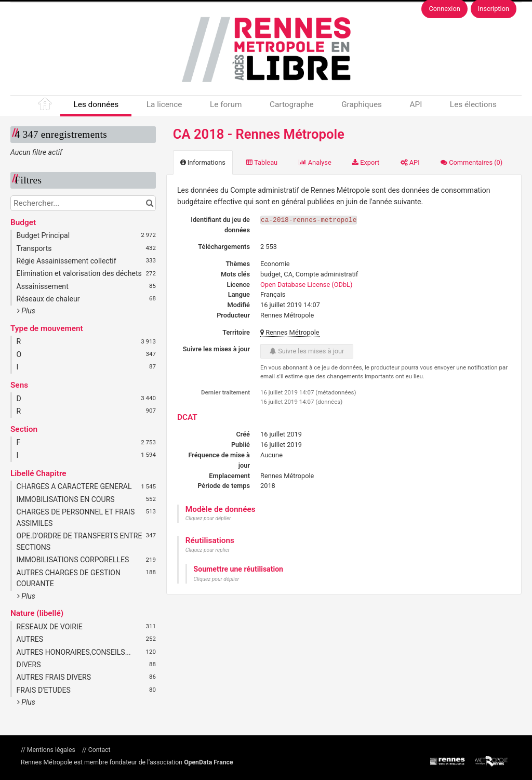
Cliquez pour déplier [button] (208, 518)
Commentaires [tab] (471, 162)
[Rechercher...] (83, 203)
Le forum (226, 104)
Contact (99, 750)
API (416, 104)
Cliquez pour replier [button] (208, 550)
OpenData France (208, 762)
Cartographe (292, 104)
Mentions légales (51, 750)
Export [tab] (366, 162)
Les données (96, 104)
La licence (164, 104)
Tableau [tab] (262, 162)
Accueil (46, 106)
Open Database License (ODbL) (306, 285)
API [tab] (410, 162)
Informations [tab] (203, 162)
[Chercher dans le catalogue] (149, 203)
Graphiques (362, 104)
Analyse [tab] (315, 162)
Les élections (473, 104)
